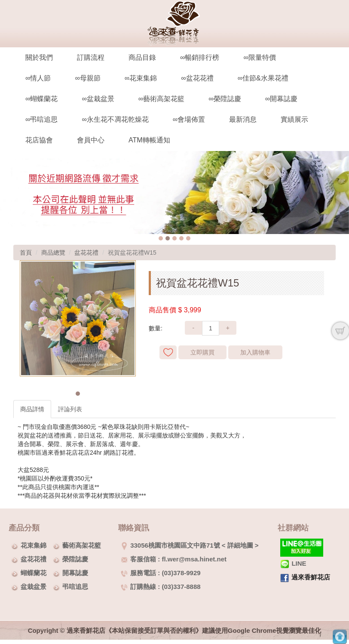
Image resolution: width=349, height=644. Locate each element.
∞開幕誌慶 (281, 99)
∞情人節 (38, 78)
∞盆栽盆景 (98, 99)
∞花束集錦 (141, 78)
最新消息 (243, 119)
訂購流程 (91, 57)
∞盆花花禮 (197, 78)
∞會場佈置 (189, 119)
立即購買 (202, 352)
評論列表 (70, 409)
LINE (293, 563)
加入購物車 (255, 352)
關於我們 (39, 57)
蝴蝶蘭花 (34, 573)
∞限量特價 (259, 57)
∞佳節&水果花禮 (263, 78)
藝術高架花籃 (82, 545)
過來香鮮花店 (311, 577)
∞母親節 (87, 78)
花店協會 (39, 140)
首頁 (26, 253)
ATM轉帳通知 (149, 140)
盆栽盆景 (34, 587)
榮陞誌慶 (75, 559)
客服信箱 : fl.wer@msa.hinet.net (174, 559)
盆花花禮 (86, 253)
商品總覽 (53, 253)
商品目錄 (142, 57)
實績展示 (294, 119)
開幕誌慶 (75, 573)
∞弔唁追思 (41, 119)
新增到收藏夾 (168, 352)
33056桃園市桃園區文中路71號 (170, 545)
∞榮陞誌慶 (225, 99)
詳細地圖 (240, 545)
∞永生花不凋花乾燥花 (115, 119)
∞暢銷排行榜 (200, 57)
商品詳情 (32, 409)
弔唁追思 (75, 587)
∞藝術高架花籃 (161, 99)
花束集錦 (34, 545)
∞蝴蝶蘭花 (41, 99)
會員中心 (91, 140)
